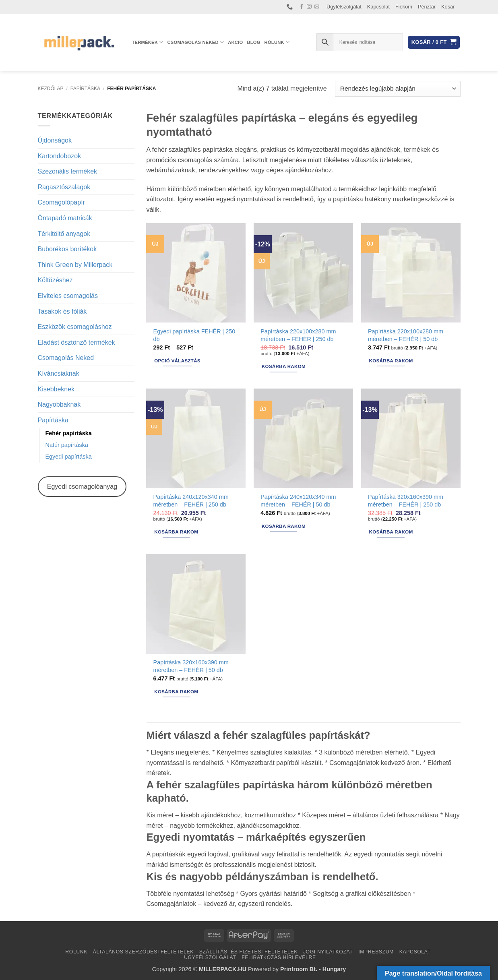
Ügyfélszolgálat (344, 7)
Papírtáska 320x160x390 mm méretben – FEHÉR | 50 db (191, 666)
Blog (253, 42)
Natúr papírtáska (67, 445)
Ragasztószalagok (64, 187)
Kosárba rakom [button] (284, 366)
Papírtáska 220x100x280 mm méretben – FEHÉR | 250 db (298, 335)
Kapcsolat (378, 7)
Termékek (148, 42)
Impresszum (376, 952)
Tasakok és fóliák (62, 311)
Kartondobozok (60, 156)
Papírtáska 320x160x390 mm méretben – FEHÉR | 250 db (406, 501)
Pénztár (427, 7)
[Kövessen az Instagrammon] (309, 7)
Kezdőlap (51, 89)
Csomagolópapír (61, 202)
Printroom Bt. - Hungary (313, 969)
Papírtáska (85, 89)
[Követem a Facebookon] (302, 7)
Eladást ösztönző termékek (76, 342)
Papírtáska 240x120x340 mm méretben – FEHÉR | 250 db (191, 501)
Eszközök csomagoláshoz (75, 327)
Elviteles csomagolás (68, 296)
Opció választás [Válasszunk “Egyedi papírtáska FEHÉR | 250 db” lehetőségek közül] (177, 361)
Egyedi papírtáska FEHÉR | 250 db (194, 335)
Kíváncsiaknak (59, 373)
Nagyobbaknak (59, 404)
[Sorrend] (398, 89)
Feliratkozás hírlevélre (279, 957)
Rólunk (277, 42)
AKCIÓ (235, 42)
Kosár (448, 7)
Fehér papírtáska (69, 433)
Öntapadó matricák (65, 218)
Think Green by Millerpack (75, 265)
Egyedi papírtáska (69, 457)
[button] (434, 42)
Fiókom (404, 7)
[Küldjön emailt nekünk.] (317, 7)
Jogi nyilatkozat (328, 952)
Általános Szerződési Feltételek (143, 952)
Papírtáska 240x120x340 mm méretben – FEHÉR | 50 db (298, 501)
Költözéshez (55, 280)
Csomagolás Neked (196, 42)
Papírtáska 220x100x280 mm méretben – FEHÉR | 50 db (406, 335)
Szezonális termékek (68, 171)
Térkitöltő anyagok (64, 234)
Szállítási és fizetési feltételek (248, 952)
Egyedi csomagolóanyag (82, 487)
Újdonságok (55, 140)
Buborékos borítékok (67, 249)
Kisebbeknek (56, 389)
